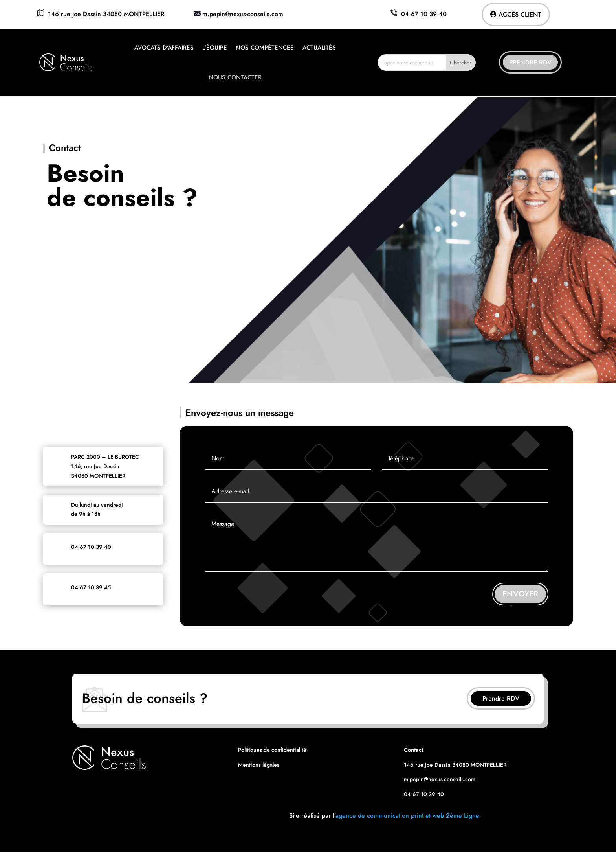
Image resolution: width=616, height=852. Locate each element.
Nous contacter (235, 77)
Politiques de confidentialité (272, 750)
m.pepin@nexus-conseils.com (243, 14)
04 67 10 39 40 (418, 14)
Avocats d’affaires (164, 48)
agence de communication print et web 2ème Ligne (407, 816)
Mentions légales (259, 765)
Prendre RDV (530, 62)
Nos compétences (265, 48)
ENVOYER (520, 594)
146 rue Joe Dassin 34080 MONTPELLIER (100, 14)
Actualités (319, 48)
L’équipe (215, 48)
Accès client (520, 14)
